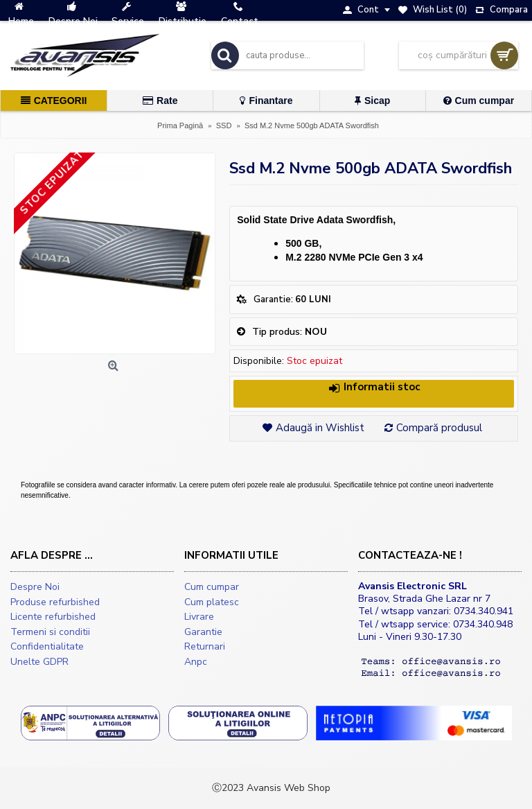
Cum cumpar (212, 587)
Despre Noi (35, 587)
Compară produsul (439, 428)
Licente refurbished (53, 617)
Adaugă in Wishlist (320, 428)
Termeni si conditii (50, 632)
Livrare (199, 617)
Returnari (205, 646)
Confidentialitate (47, 646)
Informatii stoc (374, 387)
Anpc (196, 662)
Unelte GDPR (39, 662)
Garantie (203, 632)
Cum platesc (212, 602)
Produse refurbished (55, 602)
